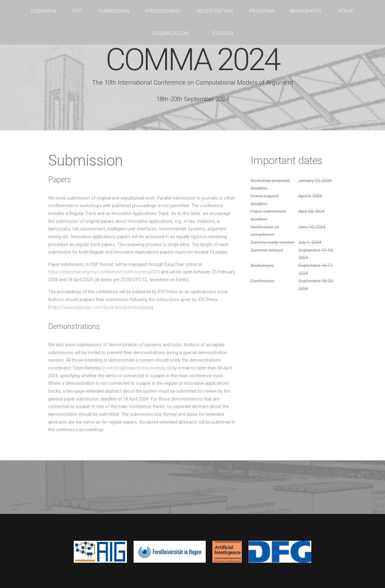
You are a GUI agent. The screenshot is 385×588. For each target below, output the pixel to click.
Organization (170, 33)
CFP (77, 11)
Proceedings (163, 11)
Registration (215, 11)
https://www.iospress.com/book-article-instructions (101, 307)
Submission (114, 11)
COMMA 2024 (193, 60)
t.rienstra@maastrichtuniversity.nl (137, 368)
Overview (44, 11)
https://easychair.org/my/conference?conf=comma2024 (104, 272)
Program (262, 11)
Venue (346, 11)
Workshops (306, 11)
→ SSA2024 (219, 33)
